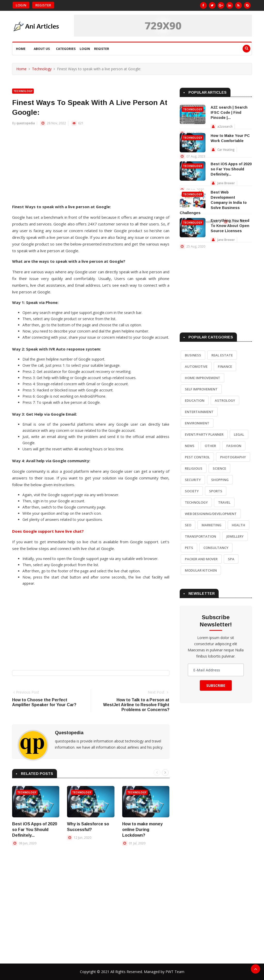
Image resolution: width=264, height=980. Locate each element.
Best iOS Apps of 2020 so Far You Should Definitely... (35, 830)
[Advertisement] (91, 167)
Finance (225, 366)
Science (219, 468)
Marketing (212, 525)
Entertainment (199, 412)
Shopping (220, 480)
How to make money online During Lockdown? (142, 830)
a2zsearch (225, 126)
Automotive (196, 366)
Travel (224, 502)
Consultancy (216, 548)
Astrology (225, 400)
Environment (197, 423)
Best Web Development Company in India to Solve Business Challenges (213, 203)
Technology (42, 69)
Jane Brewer (226, 183)
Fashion (234, 446)
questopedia (26, 123)
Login (21, 5)
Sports (216, 491)
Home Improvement (203, 378)
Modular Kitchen (201, 570)
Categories (66, 49)
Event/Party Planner (204, 434)
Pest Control (197, 457)
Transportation (200, 536)
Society (192, 491)
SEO (188, 525)
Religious (194, 468)
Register (43, 5)
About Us (42, 49)
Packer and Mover (201, 559)
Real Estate (222, 355)
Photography (233, 457)
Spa (231, 559)
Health (238, 525)
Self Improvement (201, 389)
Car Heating (226, 150)
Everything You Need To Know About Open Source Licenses (230, 226)
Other (210, 446)
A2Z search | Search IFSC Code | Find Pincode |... (229, 112)
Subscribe (216, 685)
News (190, 446)
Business (193, 355)
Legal (239, 434)
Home (21, 49)
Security (193, 480)
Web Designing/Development (211, 514)
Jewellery (235, 536)
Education (195, 400)
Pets (189, 548)
